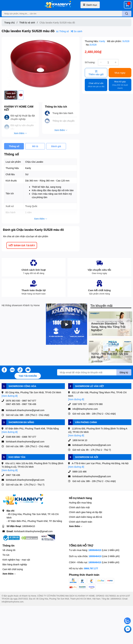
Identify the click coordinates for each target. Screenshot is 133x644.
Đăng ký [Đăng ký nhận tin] (124, 372)
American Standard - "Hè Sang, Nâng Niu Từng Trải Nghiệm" (108, 327)
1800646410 (29, 526)
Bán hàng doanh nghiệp (15, 564)
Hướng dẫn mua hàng (80, 503)
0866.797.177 (91, 568)
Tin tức (6, 555)
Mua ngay (120, 73)
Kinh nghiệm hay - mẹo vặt (16, 560)
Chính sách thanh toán (81, 522)
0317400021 (111, 596)
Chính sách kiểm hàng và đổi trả (86, 517)
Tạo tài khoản (28, 376)
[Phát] (66, 324)
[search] (127, 14)
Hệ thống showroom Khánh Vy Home (21, 305)
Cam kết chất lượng (13, 569)
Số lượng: (90, 62)
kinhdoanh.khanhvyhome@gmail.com (33, 531)
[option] (41, 64)
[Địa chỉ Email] (94, 372)
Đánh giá (56, 146)
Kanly (102, 41)
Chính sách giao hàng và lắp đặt (86, 512)
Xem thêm (76, 526)
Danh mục (90, 5)
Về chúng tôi (9, 550)
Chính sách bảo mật (79, 507)
